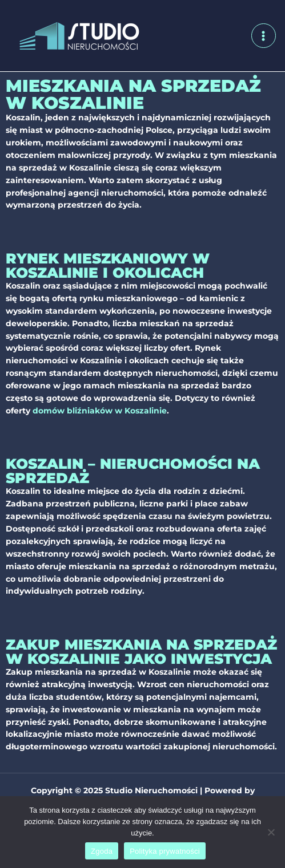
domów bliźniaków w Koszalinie (100, 411)
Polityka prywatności (165, 851)
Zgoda (102, 851)
